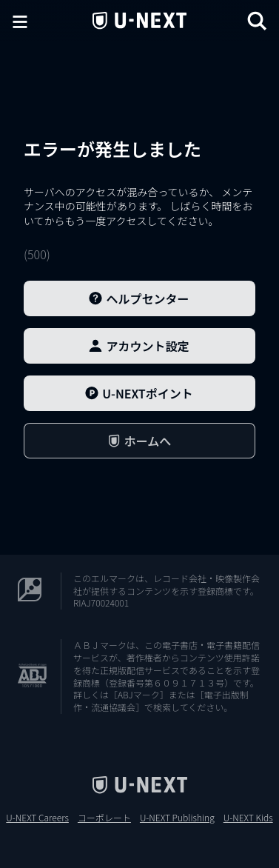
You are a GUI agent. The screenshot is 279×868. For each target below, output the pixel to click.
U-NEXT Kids (248, 818)
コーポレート (104, 818)
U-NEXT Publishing (177, 818)
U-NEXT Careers (37, 818)
